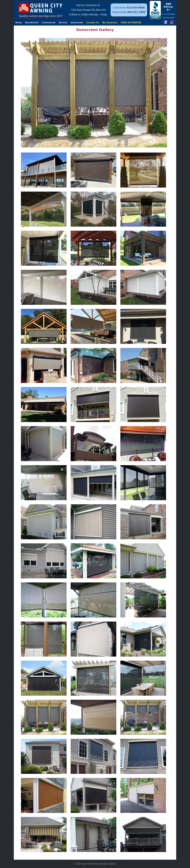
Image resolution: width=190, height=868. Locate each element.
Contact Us (93, 22)
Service (63, 22)
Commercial (49, 22)
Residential (32, 22)
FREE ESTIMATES (131, 22)
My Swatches (110, 22)
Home (19, 22)
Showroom (77, 22)
